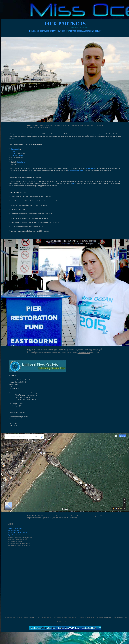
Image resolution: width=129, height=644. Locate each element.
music (74, 184)
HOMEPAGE (34, 31)
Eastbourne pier (91, 168)
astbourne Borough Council (18, 533)
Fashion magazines (17, 156)
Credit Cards (21, 162)
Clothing (14, 151)
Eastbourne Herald (84, 353)
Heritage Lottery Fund (76, 171)
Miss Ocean (108, 617)
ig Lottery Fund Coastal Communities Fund (23, 535)
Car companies (16, 149)
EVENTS (53, 31)
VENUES (72, 31)
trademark (119, 617)
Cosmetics (14, 153)
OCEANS (98, 31)
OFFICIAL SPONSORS (85, 31)
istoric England (14, 530)
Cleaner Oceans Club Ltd (31, 617)
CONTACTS (44, 31)
